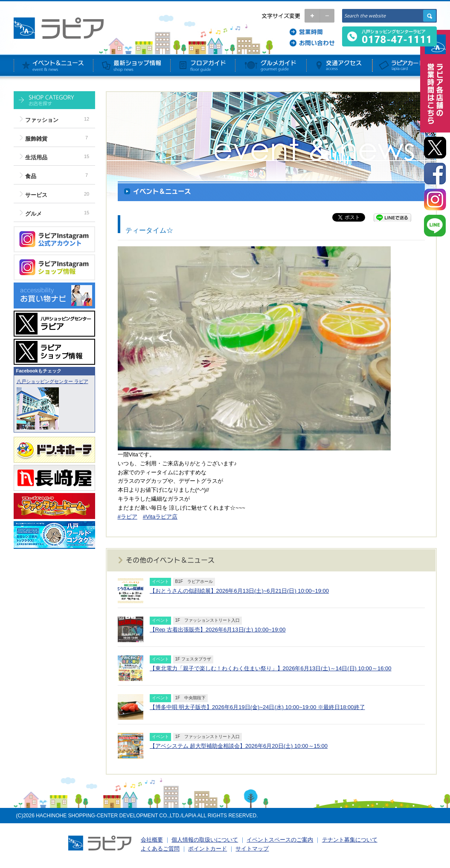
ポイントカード (208, 849)
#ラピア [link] (128, 517)
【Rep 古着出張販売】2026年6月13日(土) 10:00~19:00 (218, 630)
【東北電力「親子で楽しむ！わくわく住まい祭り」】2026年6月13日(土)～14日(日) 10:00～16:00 (271, 668)
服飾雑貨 (36, 139)
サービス (36, 195)
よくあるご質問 (160, 849)
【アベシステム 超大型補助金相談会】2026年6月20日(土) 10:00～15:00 (239, 746)
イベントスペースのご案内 (280, 840)
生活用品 (36, 157)
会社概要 (152, 840)
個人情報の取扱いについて (205, 840)
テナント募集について (350, 840)
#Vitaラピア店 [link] (160, 517)
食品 (31, 176)
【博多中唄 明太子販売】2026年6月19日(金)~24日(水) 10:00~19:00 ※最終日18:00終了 (257, 707)
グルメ (33, 214)
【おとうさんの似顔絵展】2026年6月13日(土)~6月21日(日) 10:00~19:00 (239, 591)
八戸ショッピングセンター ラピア (52, 381)
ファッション (42, 120)
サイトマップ (252, 849)
